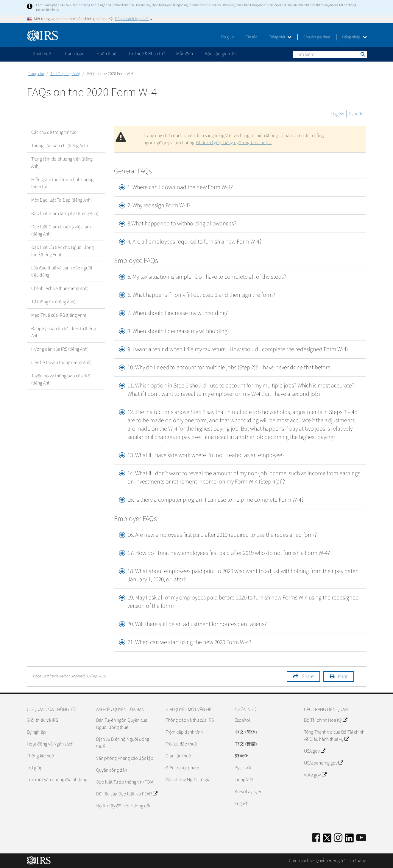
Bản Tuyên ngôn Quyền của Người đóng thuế (122, 724)
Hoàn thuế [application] (106, 54)
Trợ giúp (227, 37)
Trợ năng (358, 861)
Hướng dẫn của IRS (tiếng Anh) (60, 349)
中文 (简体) (246, 732)
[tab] (240, 187)
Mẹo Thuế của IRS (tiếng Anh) (59, 315)
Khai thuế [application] (42, 54)
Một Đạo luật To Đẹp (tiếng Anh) (61, 200)
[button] (240, 205)
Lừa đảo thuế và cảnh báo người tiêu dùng (62, 271)
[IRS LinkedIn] (349, 840)
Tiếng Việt (280, 37)
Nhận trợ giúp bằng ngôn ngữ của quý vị (234, 143)
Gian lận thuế (178, 756)
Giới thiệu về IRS (42, 720)
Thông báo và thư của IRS (190, 720)
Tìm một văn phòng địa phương (57, 780)
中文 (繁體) (246, 744)
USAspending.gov (323, 763)
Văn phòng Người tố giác (189, 780)
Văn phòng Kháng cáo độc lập (125, 758)
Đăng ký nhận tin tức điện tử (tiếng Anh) (64, 332)
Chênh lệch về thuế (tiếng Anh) (60, 288)
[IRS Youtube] (361, 838)
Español (357, 114)
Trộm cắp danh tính (184, 732)
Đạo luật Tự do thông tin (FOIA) (125, 782)
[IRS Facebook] (316, 838)
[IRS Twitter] (327, 840)
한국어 (242, 756)
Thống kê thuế (40, 756)
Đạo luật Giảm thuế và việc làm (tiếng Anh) (61, 230)
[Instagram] (338, 838)
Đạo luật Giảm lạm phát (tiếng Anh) (65, 214)
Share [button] (308, 676)
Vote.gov (315, 775)
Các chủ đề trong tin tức (54, 132)
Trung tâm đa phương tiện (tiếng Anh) (62, 163)
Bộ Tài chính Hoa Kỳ (326, 720)
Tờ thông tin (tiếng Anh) (53, 302)
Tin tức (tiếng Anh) (65, 74)
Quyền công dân (112, 770)
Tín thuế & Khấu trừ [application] (146, 54)
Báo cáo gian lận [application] (221, 54)
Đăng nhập (354, 37)
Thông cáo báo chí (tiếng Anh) (60, 146)
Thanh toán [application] (74, 54)
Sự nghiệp (36, 732)
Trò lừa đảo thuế (181, 744)
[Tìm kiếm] (330, 54)
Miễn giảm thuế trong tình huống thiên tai (62, 183)
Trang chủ (36, 74)
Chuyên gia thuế (317, 37)
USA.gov (315, 751)
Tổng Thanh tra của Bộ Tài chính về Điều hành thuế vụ (334, 736)
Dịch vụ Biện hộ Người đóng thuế (123, 743)
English (337, 114)
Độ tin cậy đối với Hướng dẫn (124, 806)
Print (343, 676)
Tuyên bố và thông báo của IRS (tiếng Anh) (61, 379)
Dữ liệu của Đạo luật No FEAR (127, 794)
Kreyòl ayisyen (248, 792)
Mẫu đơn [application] (185, 54)
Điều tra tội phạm (182, 768)
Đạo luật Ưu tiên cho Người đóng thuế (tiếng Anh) (63, 251)
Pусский (243, 768)
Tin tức (251, 37)
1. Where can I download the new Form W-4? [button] (180, 187)
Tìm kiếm (362, 54)
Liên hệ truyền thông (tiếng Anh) (61, 362)
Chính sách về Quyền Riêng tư (317, 861)
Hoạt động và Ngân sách (50, 744)
